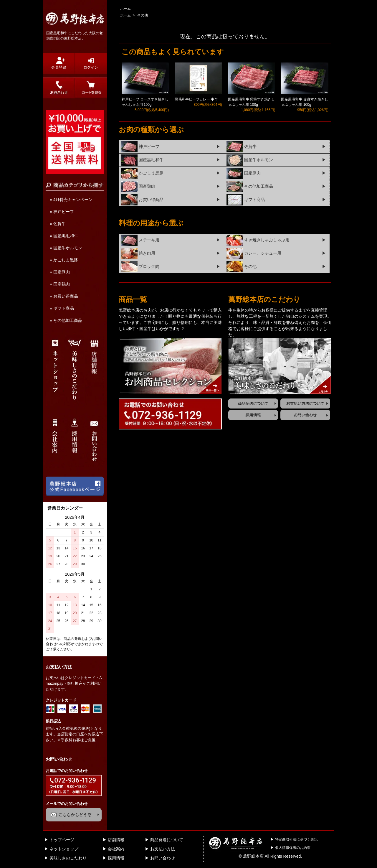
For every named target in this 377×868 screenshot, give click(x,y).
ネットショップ (64, 849)
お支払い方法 (163, 849)
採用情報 (116, 858)
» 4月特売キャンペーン (71, 200)
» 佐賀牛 (58, 224)
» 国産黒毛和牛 (64, 236)
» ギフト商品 (62, 308)
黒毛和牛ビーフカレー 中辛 (196, 99)
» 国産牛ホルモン (66, 248)
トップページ (62, 840)
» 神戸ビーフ (62, 212)
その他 (143, 15)
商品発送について (167, 840)
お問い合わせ (163, 858)
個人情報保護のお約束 (293, 848)
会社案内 (116, 849)
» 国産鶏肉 (60, 284)
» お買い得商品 (64, 296)
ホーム (125, 9)
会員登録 (59, 63)
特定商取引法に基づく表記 (296, 839)
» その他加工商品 (66, 320)
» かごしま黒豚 (64, 260)
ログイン (91, 63)
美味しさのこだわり (68, 858)
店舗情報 (116, 840)
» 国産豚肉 (60, 272)
